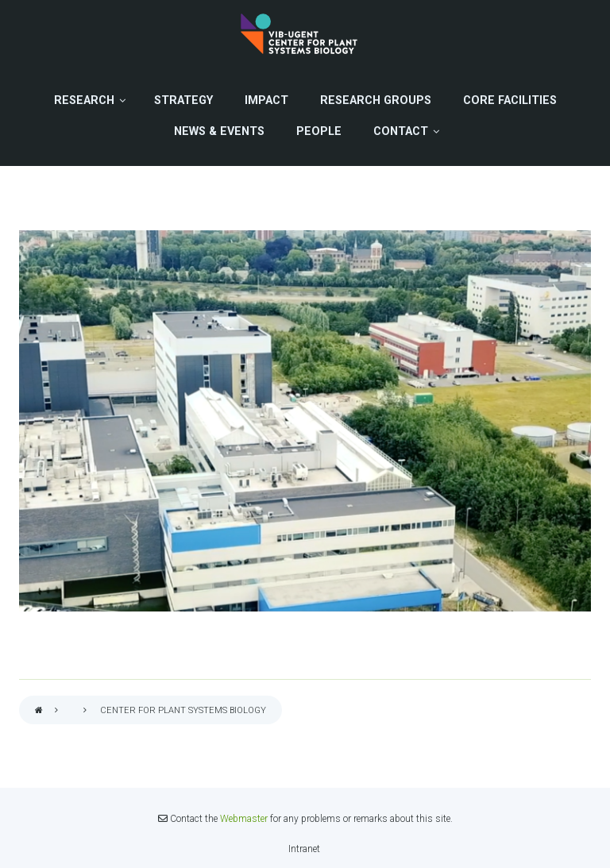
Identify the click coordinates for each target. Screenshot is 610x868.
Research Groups (376, 100)
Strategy (183, 100)
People (319, 131)
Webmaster (244, 819)
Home (39, 711)
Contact (401, 131)
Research (84, 100)
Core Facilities (510, 100)
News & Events (219, 131)
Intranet (304, 849)
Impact (266, 100)
